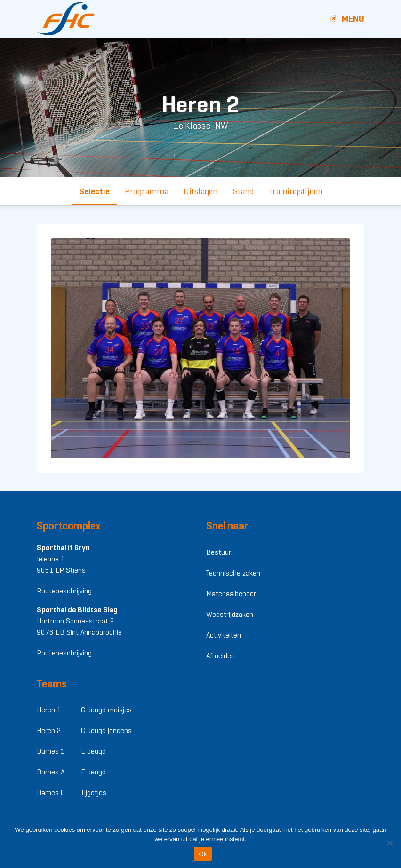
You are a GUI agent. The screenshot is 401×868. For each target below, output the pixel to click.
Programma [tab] (147, 191)
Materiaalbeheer (231, 594)
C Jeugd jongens (106, 730)
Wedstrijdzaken (230, 614)
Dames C (51, 793)
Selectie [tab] (94, 191)
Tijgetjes (94, 793)
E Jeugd (93, 751)
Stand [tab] (243, 191)
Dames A (51, 772)
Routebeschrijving (64, 591)
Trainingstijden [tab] (296, 191)
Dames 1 (51, 751)
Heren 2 (49, 730)
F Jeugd (93, 772)
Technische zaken (233, 573)
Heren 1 (49, 710)
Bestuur (219, 552)
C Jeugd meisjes (106, 710)
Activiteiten (224, 635)
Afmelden (221, 656)
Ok (203, 854)
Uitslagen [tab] (200, 191)
